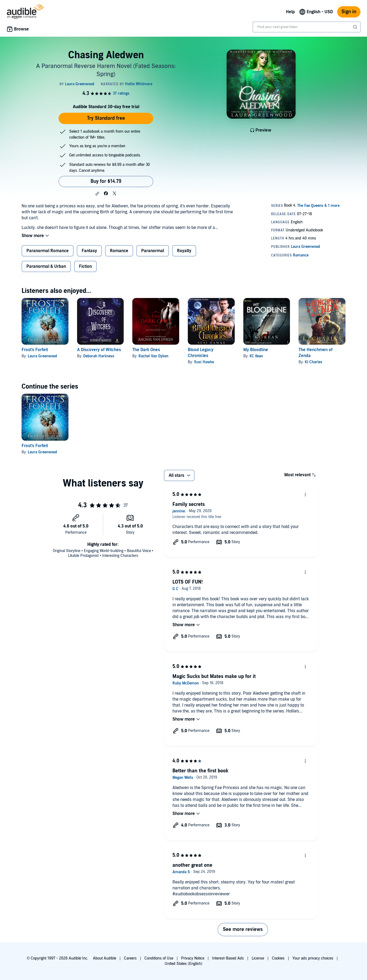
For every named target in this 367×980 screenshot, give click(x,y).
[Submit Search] (356, 27)
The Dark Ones (146, 350)
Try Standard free (106, 118)
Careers (130, 958)
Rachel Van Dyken (153, 356)
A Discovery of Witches (99, 350)
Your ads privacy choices (313, 958)
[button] (97, 194)
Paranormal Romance (48, 251)
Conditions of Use (159, 958)
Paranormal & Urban (46, 266)
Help (290, 12)
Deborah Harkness (99, 356)
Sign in (349, 12)
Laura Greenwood (42, 356)
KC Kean (256, 356)
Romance (119, 251)
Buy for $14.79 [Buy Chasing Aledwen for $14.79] (106, 181)
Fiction (85, 266)
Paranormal (153, 251)
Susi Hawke (204, 362)
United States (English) (183, 964)
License (258, 958)
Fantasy (89, 251)
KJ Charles (314, 362)
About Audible (105, 958)
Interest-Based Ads (228, 958)
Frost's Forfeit (35, 350)
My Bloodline (256, 350)
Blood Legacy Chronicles (201, 353)
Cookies (278, 958)
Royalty (184, 251)
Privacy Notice (193, 958)
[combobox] (307, 27)
